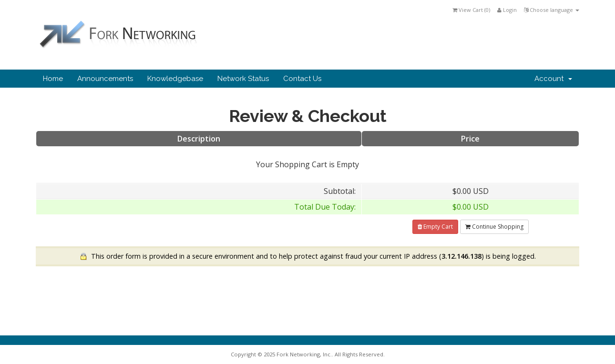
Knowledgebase (175, 79)
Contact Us (302, 79)
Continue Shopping (494, 227)
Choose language (552, 10)
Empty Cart (435, 227)
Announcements (105, 79)
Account (553, 79)
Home (53, 79)
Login (507, 10)
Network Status (243, 79)
